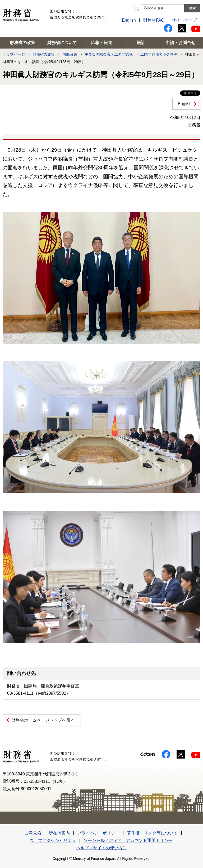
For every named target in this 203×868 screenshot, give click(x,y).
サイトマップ (184, 20)
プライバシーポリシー (98, 833)
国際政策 (70, 54)
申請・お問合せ (181, 43)
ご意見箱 (33, 833)
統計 (141, 43)
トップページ (14, 54)
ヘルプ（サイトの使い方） (101, 848)
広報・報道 (101, 43)
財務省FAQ (154, 20)
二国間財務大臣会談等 (159, 54)
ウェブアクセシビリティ (53, 840)
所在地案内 (59, 833)
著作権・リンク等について (152, 833)
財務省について (62, 43)
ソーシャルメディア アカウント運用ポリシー (128, 840)
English (129, 20)
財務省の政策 (22, 43)
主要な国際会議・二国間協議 (109, 54)
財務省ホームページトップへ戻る (43, 720)
